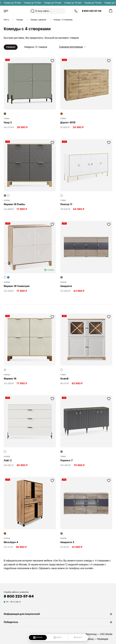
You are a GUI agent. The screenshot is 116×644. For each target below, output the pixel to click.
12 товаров (25, 47)
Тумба (7, 118)
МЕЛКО (58, 638)
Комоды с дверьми (38, 20)
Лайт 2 (8, 460)
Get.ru (6, 20)
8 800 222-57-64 (92, 11)
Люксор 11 (66, 204)
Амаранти (66, 286)
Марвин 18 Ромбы (14, 204)
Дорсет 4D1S (68, 122)
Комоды (20, 20)
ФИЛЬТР (78, 638)
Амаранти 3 (67, 542)
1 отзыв (50, 270)
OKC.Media (106, 634)
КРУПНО (38, 638)
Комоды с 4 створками (63, 20)
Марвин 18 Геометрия (17, 286)
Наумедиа (103, 639)
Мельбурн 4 (11, 542)
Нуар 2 (8, 122)
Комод (7, 200)
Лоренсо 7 (66, 460)
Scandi (64, 379)
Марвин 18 (10, 379)
